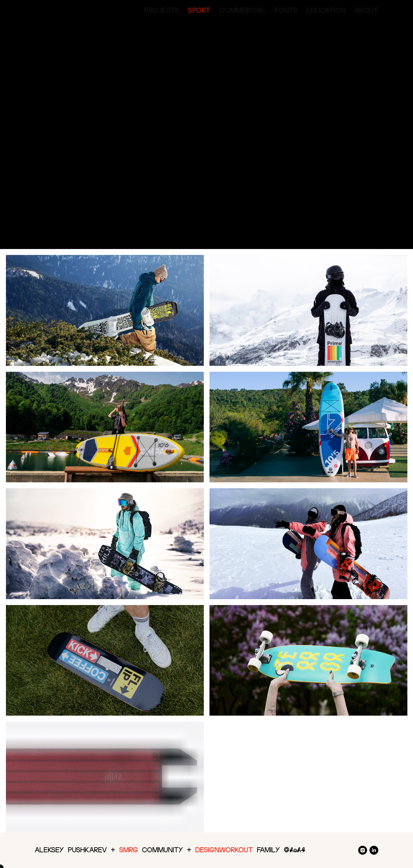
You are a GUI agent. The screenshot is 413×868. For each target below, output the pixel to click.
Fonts (286, 10)
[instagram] (363, 850)
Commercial (243, 10)
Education (326, 10)
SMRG (129, 850)
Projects (162, 10)
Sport (199, 10)
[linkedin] (374, 850)
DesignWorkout (224, 850)
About (366, 10)
